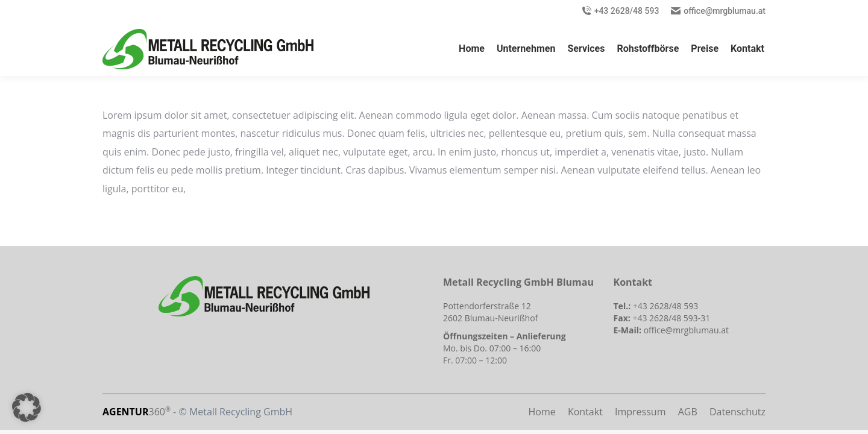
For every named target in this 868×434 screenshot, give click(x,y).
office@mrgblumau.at (725, 11)
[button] (27, 407)
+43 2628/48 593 (627, 11)
